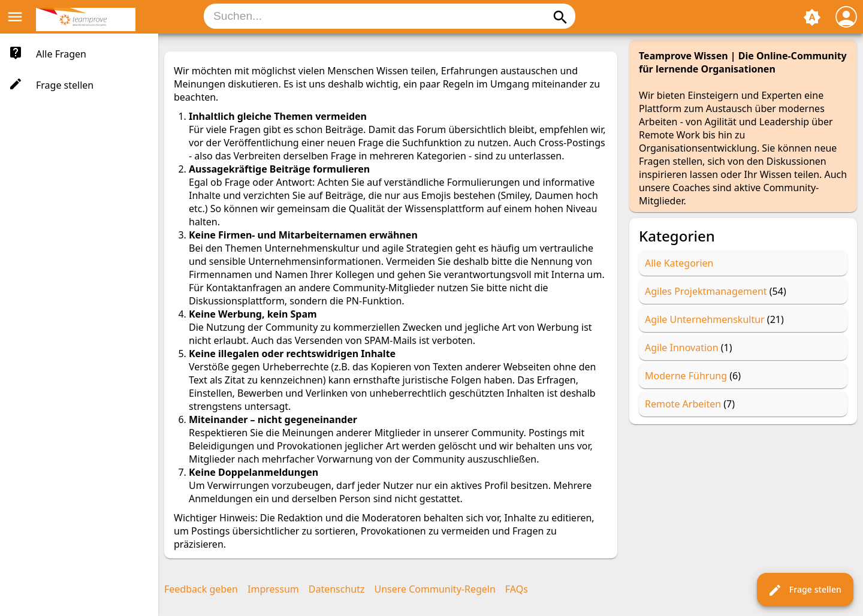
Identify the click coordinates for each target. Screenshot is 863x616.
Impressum (273, 589)
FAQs (517, 589)
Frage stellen (805, 590)
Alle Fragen (61, 54)
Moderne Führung (686, 376)
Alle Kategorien (679, 263)
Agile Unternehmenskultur (705, 319)
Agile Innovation (682, 348)
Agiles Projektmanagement (706, 291)
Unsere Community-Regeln (435, 589)
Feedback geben (201, 589)
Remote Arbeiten (683, 404)
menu (15, 17)
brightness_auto (812, 17)
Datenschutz (337, 589)
